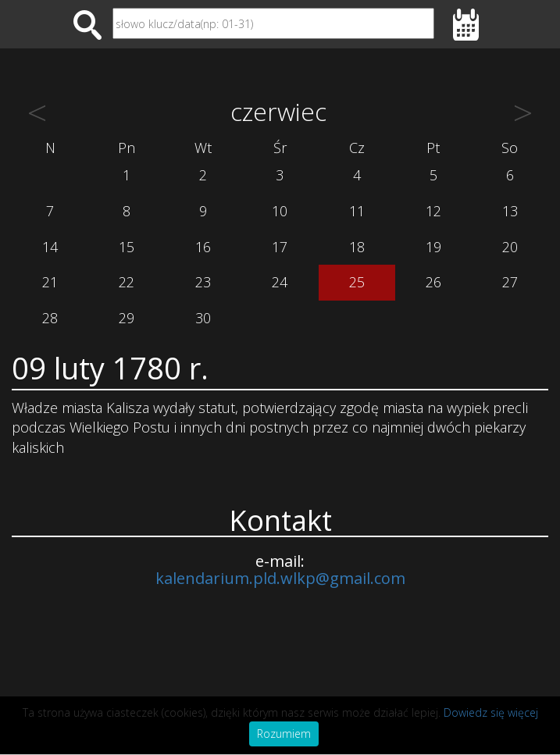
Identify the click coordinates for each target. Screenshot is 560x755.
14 (50, 247)
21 (50, 282)
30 (203, 318)
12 (433, 211)
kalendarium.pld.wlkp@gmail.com (280, 578)
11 (357, 211)
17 (280, 247)
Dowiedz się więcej (491, 712)
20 (510, 247)
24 (280, 282)
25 (357, 282)
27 (510, 282)
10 (280, 211)
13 (510, 211)
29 (127, 318)
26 (433, 282)
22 (127, 282)
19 (433, 247)
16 (203, 247)
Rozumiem (284, 734)
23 (203, 282)
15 (127, 247)
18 (357, 247)
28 (50, 318)
